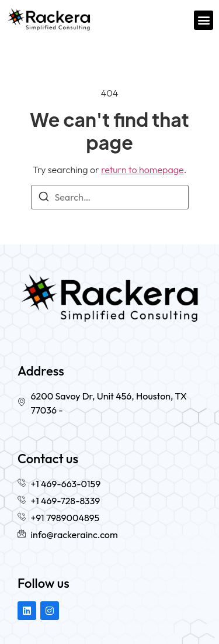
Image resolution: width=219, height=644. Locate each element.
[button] (204, 20)
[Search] (44, 198)
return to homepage (142, 170)
